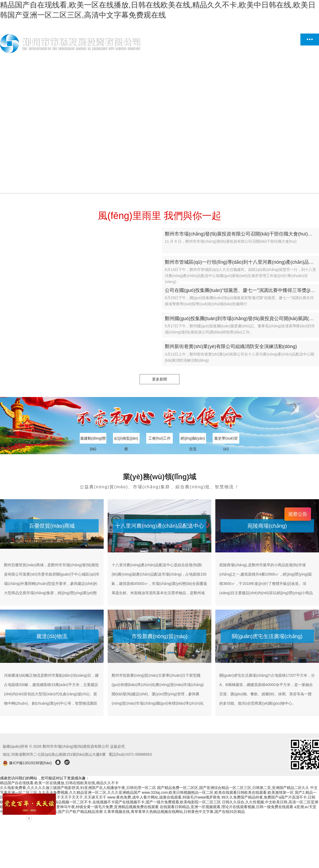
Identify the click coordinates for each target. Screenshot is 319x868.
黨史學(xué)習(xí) (226, 440)
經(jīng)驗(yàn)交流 (193, 440)
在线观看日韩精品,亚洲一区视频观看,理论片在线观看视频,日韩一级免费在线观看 (226, 807)
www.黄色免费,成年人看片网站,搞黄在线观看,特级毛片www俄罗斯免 (164, 797)
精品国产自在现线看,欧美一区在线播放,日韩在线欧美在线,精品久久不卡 (59, 783)
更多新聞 (159, 379)
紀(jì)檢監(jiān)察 (126, 440)
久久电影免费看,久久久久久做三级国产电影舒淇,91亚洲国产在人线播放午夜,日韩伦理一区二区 (78, 788)
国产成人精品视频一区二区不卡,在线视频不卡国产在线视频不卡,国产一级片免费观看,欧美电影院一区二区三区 (130, 802)
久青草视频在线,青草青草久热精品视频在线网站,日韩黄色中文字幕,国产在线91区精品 (174, 812)
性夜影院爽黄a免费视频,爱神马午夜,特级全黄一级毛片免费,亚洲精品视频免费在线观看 (87, 807)
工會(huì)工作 (160, 438)
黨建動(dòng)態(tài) (93, 440)
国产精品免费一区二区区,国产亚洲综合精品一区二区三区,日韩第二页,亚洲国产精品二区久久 (233, 788)
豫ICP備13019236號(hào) (28, 763)
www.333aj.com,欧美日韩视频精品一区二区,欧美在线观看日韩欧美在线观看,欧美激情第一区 (218, 792)
